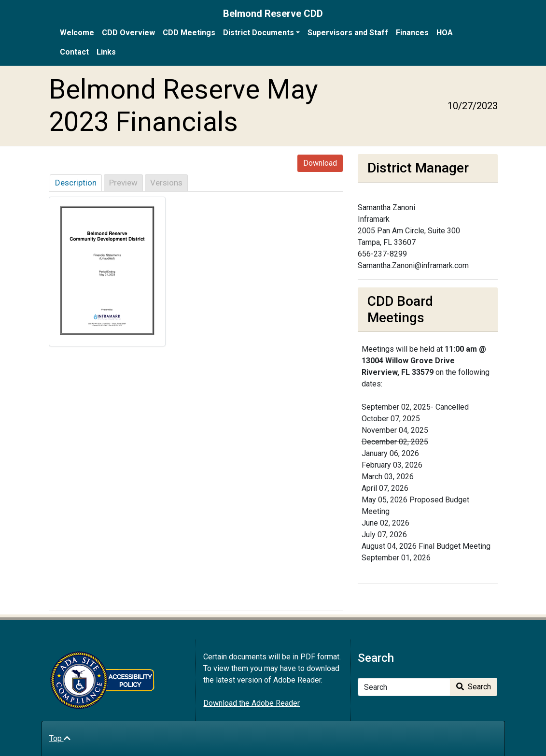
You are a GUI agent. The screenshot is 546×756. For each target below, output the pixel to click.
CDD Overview (128, 33)
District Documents (259, 33)
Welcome (77, 33)
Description (76, 183)
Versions (166, 183)
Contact (74, 52)
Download (320, 163)
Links (106, 52)
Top (60, 738)
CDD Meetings (189, 33)
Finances (412, 33)
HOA (445, 33)
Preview (123, 183)
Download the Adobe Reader (252, 703)
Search (474, 687)
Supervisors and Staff (348, 33)
